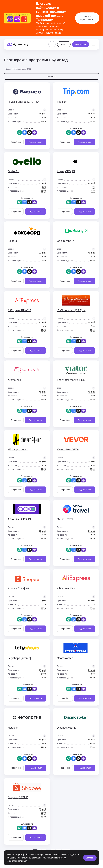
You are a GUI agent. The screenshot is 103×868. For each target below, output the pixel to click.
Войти (64, 44)
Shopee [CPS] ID (18, 797)
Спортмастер (65, 658)
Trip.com (62, 102)
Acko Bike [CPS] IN (19, 519)
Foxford (12, 241)
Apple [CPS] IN (66, 171)
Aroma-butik (15, 380)
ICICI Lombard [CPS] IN (71, 310)
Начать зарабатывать (87, 18)
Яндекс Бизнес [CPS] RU (23, 102)
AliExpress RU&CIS (20, 310)
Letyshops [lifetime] (19, 658)
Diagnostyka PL (66, 728)
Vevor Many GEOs (68, 449)
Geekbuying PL (66, 241)
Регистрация (81, 44)
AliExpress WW (66, 588)
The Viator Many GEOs (71, 380)
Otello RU (14, 171)
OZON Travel (65, 519)
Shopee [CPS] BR (19, 588)
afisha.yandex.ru (18, 449)
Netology (13, 728)
